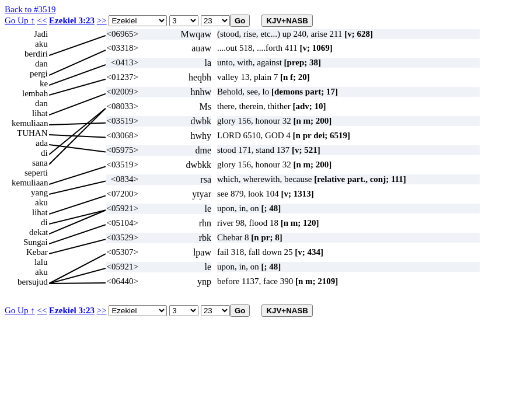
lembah (35, 93)
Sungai (36, 242)
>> (102, 20)
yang (39, 192)
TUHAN (32, 133)
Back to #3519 (30, 9)
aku (41, 44)
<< (42, 20)
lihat (40, 113)
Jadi (41, 34)
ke (44, 83)
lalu (41, 262)
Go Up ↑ (20, 20)
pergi (39, 73)
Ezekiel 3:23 (72, 20)
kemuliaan (30, 123)
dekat (39, 232)
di (44, 153)
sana (40, 163)
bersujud (33, 282)
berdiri (36, 54)
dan (41, 64)
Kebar (37, 252)
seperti (36, 173)
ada (42, 143)
